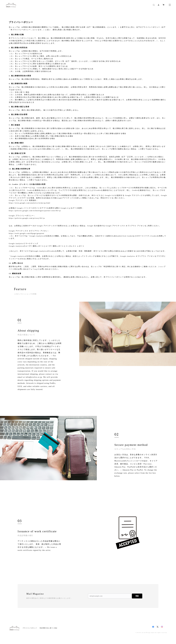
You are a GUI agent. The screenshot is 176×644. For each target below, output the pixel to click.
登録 (137, 598)
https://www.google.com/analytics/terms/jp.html (30, 203)
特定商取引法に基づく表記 (48, 630)
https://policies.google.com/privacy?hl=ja (27, 218)
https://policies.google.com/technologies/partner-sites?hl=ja (35, 211)
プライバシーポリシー (30, 630)
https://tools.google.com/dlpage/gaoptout (27, 233)
